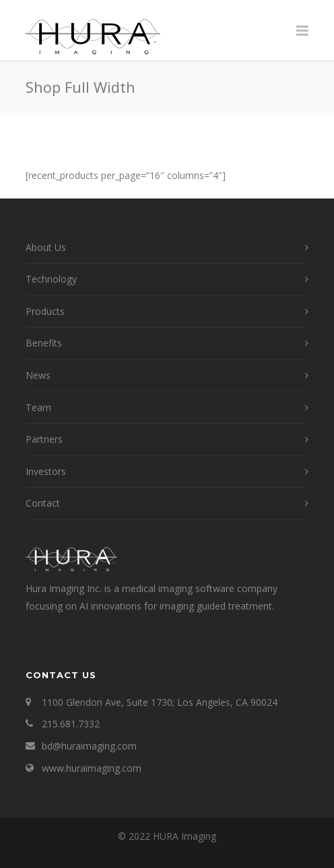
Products (45, 311)
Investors (46, 471)
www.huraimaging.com (92, 768)
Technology (51, 279)
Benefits (44, 343)
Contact (43, 503)
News (38, 375)
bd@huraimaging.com (89, 746)
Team (38, 407)
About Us (46, 247)
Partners (44, 439)
